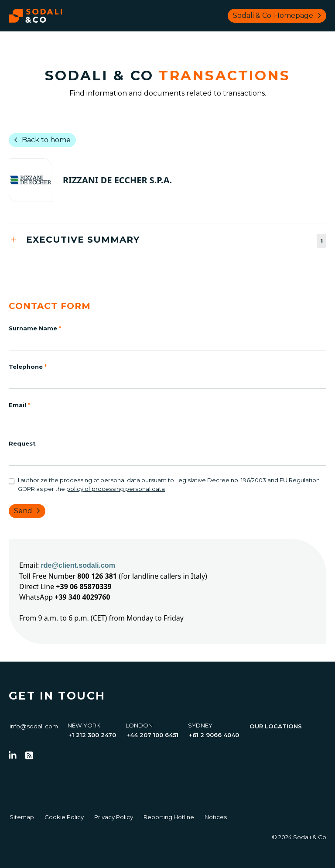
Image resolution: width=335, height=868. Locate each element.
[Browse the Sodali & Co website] (36, 16)
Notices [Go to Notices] (216, 817)
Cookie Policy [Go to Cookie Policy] (64, 817)
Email (19, 405)
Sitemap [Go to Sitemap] (22, 817)
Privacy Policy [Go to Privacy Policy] (114, 817)
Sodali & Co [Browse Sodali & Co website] (279, 16)
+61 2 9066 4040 (214, 735)
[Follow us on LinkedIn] (13, 755)
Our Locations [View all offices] (276, 726)
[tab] (167, 241)
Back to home (41, 140)
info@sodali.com (34, 726)
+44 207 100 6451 (152, 735)
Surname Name (35, 328)
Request (22, 443)
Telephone (28, 367)
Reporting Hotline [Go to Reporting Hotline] (169, 817)
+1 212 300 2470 (92, 735)
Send (29, 511)
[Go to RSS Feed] (29, 755)
